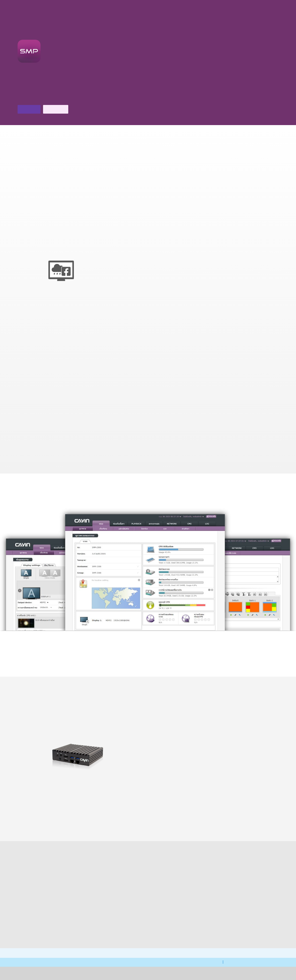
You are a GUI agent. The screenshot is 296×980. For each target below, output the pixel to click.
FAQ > (59, 915)
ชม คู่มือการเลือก (127, 664)
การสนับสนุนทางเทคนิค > (118, 935)
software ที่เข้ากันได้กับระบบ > (190, 821)
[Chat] (258, 8)
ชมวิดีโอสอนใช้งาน (167, 664)
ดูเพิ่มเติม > (148, 657)
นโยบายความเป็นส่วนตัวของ (200, 975)
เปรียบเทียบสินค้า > (106, 818)
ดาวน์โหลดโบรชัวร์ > (36, 98)
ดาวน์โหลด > (178, 928)
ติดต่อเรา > (70, 98)
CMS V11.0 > (148, 818)
